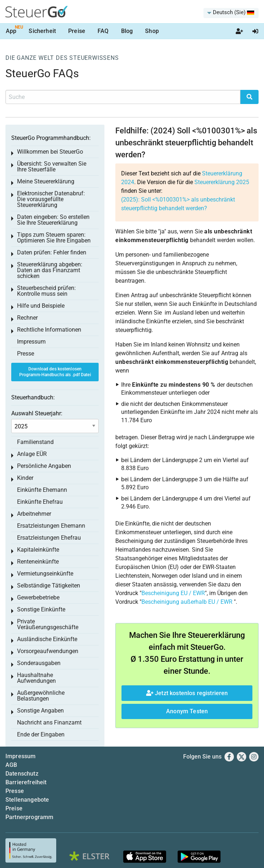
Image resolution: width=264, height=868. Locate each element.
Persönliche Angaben (44, 466)
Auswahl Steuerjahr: (37, 413)
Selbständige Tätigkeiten (49, 585)
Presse (26, 354)
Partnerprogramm (29, 817)
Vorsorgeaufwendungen (48, 651)
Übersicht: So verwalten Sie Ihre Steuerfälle (52, 167)
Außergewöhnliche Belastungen (41, 696)
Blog (127, 31)
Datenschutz (22, 774)
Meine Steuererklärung (46, 181)
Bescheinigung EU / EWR (173, 593)
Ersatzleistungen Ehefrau (49, 538)
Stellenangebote (27, 800)
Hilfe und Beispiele (41, 306)
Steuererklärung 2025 (222, 182)
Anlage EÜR (32, 454)
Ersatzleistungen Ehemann (51, 526)
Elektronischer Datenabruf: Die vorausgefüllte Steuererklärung (51, 199)
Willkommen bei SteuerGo (50, 152)
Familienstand (35, 442)
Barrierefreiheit (26, 782)
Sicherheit (42, 31)
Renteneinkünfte (38, 562)
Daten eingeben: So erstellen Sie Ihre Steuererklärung (53, 220)
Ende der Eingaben (41, 734)
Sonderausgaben (39, 663)
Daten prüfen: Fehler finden (52, 252)
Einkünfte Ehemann (42, 490)
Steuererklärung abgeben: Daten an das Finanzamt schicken (50, 270)
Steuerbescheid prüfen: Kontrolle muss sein (46, 291)
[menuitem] (231, 13)
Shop (152, 31)
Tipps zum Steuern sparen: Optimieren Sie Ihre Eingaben (54, 238)
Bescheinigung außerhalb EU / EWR (187, 602)
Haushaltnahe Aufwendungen (36, 678)
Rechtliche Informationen (49, 330)
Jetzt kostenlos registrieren (187, 693)
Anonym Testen (187, 711)
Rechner (27, 318)
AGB (11, 765)
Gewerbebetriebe (38, 597)
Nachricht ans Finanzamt (49, 722)
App (11, 31)
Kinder (25, 478)
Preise (77, 31)
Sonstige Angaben (40, 711)
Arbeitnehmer (34, 514)
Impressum (31, 342)
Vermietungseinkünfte (45, 574)
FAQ (103, 31)
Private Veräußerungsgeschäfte (48, 624)
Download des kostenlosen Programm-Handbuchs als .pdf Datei (55, 372)
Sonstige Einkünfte (41, 609)
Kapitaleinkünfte (38, 550)
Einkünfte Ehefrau (40, 502)
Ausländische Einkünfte (47, 639)
